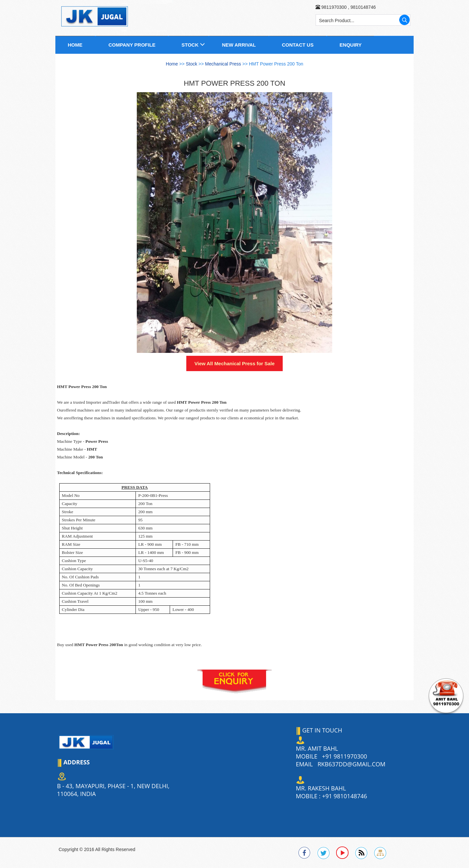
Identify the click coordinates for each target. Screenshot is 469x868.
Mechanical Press (224, 64)
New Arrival (239, 45)
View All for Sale (234, 363)
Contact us (298, 45)
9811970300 (334, 7)
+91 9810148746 (345, 796)
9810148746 (362, 7)
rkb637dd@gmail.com (351, 764)
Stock (190, 45)
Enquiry (351, 45)
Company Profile (132, 45)
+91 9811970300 (345, 756)
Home (75, 45)
